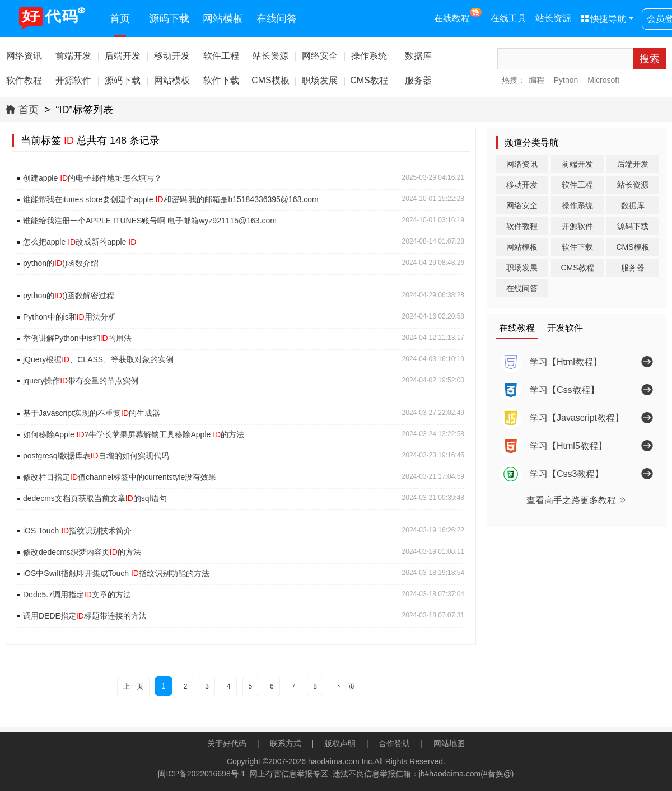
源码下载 (169, 18)
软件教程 (522, 226)
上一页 (133, 686)
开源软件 (577, 226)
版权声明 (340, 743)
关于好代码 (227, 743)
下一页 (345, 686)
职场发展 (522, 268)
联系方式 (286, 743)
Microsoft (603, 80)
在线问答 (277, 18)
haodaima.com (334, 761)
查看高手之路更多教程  (577, 500)
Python (566, 80)
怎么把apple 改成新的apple (80, 242)
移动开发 (522, 185)
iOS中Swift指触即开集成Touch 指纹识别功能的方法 (116, 573)
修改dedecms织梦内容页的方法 (82, 552)
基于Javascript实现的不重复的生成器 (92, 413)
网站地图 (449, 743)
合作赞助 (394, 743)
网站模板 (223, 18)
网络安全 (522, 205)
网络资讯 (522, 164)
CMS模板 (633, 247)
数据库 (633, 205)
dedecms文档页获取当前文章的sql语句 (95, 498)
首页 (120, 18)
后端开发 (633, 164)
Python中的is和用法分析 (69, 317)
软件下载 (577, 247)
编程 (536, 80)
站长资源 (553, 18)
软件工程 (577, 185)
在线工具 (508, 18)
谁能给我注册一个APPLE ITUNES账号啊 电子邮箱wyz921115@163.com (150, 221)
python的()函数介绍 (61, 263)
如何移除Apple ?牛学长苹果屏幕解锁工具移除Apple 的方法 (134, 434)
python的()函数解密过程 (69, 296)
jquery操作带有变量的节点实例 (81, 381)
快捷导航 (603, 19)
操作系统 (577, 205)
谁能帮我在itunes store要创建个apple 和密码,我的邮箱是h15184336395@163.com (171, 199)
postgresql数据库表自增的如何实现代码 (96, 456)
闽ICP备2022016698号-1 (202, 774)
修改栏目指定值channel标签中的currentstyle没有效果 (120, 477)
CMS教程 (577, 268)
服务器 (633, 268)
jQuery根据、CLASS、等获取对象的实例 (98, 359)
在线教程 (458, 15)
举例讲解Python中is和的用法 (77, 338)
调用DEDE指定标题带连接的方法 (85, 616)
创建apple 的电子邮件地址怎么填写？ (92, 178)
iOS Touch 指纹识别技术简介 (77, 531)
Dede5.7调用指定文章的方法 (77, 595)
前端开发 (577, 164)
